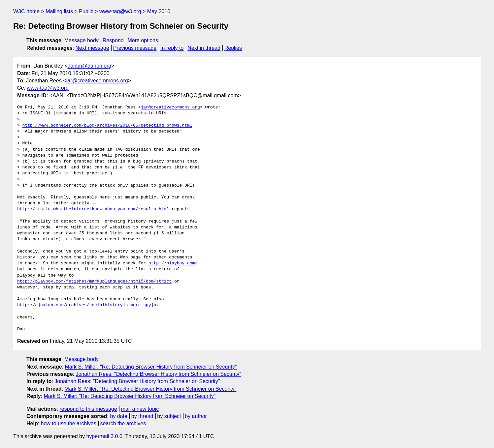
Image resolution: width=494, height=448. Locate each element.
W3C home (26, 11)
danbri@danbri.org (89, 66)
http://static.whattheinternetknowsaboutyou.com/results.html (93, 209)
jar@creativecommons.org (97, 81)
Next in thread (204, 48)
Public (86, 11)
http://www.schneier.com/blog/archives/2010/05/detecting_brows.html (107, 126)
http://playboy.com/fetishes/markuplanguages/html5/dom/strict (94, 282)
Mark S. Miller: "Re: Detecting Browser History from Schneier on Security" (151, 367)
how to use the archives (69, 423)
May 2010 (159, 11)
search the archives (123, 423)
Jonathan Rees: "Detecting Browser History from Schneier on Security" (158, 374)
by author (196, 416)
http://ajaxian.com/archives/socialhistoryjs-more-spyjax (88, 305)
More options (143, 40)
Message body (82, 40)
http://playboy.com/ (173, 263)
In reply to (172, 48)
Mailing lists (59, 11)
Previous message (135, 48)
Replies (233, 48)
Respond (113, 40)
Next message (92, 48)
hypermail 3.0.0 (104, 436)
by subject (169, 416)
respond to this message (88, 409)
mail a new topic (140, 409)
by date (118, 416)
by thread (142, 416)
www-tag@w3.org (120, 11)
